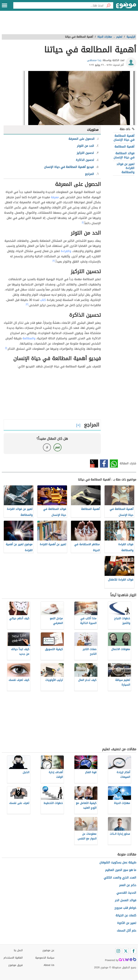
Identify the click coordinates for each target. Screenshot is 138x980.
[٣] (27, 304)
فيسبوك (104, 464)
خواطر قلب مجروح (125, 908)
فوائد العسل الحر (126, 900)
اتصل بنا (18, 950)
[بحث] (108, 5)
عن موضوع (48, 950)
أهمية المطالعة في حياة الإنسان (124, 138)
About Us (49, 965)
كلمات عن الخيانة (126, 915)
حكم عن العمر (128, 885)
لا (47, 447)
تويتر (94, 464)
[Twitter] (126, 951)
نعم (57, 447)
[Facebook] (133, 951)
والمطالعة (29, 338)
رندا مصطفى (94, 60)
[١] (83, 222)
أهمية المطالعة (124, 147)
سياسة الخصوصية (45, 958)
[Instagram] (118, 951)
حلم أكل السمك (126, 931)
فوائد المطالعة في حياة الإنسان (124, 155)
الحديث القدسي (126, 893)
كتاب (43, 300)
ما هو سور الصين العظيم (121, 870)
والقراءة (66, 251)
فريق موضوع (16, 965)
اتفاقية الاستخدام (13, 958)
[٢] (54, 261)
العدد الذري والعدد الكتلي (120, 878)
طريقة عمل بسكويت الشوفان (118, 862)
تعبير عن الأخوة (127, 923)
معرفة (55, 197)
